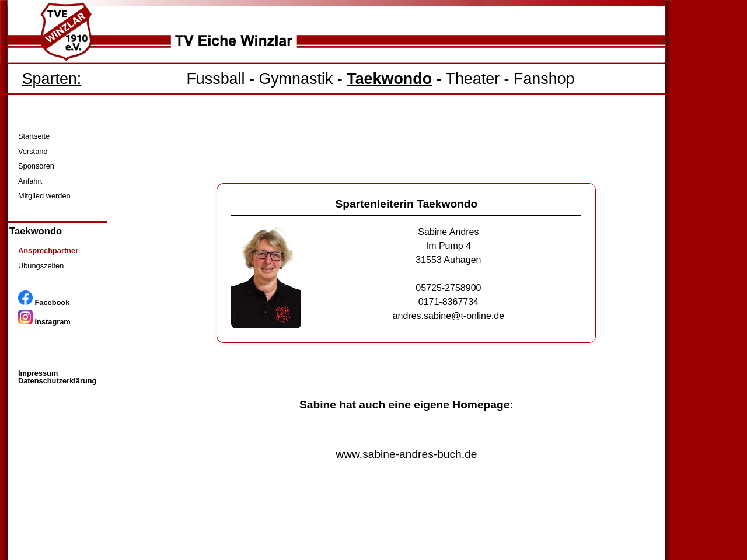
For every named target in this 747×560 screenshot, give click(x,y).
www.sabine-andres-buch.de (406, 454)
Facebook (44, 302)
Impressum (38, 373)
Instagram (44, 322)
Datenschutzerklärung (57, 381)
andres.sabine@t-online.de (448, 316)
